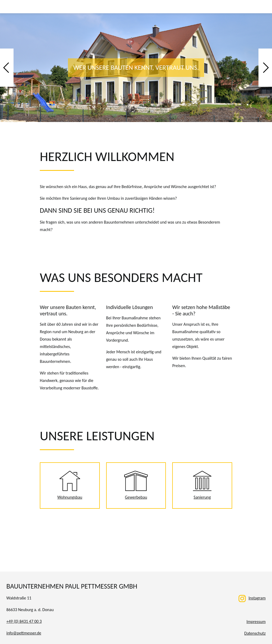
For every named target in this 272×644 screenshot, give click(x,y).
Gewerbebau (136, 485)
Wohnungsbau (70, 485)
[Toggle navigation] (262, 7)
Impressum (256, 622)
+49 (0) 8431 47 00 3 (24, 621)
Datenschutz (255, 633)
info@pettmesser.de (24, 633)
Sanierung (202, 485)
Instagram (252, 598)
